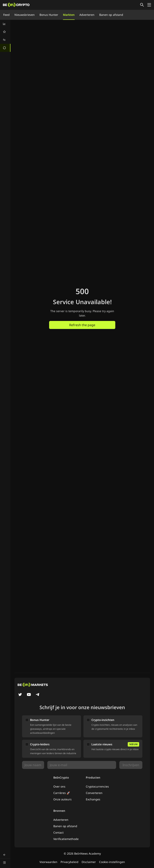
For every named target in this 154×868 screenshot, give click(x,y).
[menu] (5, 36)
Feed (6, 15)
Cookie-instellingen (112, 862)
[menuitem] (5, 24)
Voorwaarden (48, 862)
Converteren (94, 793)
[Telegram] (38, 695)
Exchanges (93, 799)
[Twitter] (20, 695)
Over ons (59, 786)
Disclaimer (89, 862)
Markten (69, 15)
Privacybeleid (69, 862)
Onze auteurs (62, 799)
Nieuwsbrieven (25, 15)
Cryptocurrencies (97, 786)
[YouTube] (29, 695)
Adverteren (87, 15)
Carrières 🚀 (62, 793)
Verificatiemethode (66, 839)
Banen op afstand (111, 15)
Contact (58, 832)
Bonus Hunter (49, 15)
